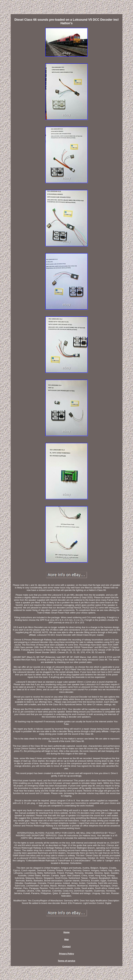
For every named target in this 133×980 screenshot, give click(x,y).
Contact (66, 947)
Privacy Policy (66, 954)
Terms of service (66, 961)
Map (66, 939)
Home (66, 932)
